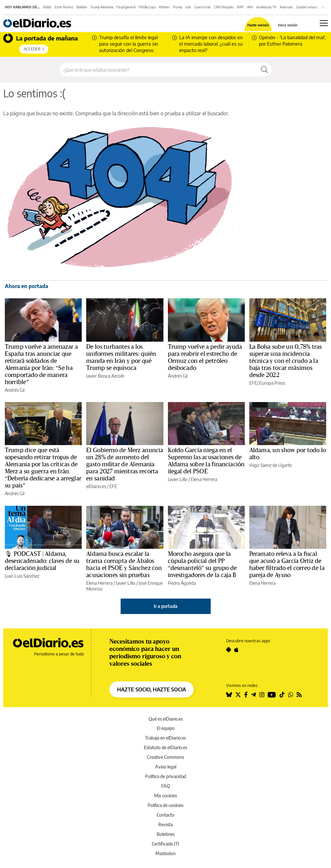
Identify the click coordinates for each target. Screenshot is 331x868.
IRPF (240, 7)
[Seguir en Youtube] (272, 695)
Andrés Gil (15, 390)
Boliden (82, 7)
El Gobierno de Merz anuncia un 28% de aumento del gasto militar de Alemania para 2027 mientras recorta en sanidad (125, 464)
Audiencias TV (267, 7)
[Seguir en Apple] (236, 650)
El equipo (166, 728)
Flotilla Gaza (147, 7)
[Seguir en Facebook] (246, 695)
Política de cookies (165, 805)
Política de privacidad (166, 776)
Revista (165, 824)
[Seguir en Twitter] (238, 695)
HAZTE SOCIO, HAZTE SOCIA (152, 689)
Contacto (165, 815)
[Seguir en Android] (229, 650)
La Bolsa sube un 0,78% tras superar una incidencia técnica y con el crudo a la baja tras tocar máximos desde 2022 (286, 361)
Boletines (166, 834)
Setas (325, 7)
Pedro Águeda (182, 583)
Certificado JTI (165, 844)
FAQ (165, 786)
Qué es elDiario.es (166, 719)
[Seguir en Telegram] (253, 695)
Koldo (47, 7)
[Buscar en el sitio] (158, 70)
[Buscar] (264, 70)
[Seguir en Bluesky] (229, 695)
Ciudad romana (307, 7)
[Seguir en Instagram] (262, 695)
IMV (250, 7)
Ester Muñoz (64, 7)
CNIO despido (224, 7)
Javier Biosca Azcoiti (105, 376)
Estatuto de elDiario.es (165, 747)
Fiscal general (126, 7)
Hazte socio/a (258, 25)
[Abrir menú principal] (324, 23)
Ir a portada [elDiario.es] (166, 606)
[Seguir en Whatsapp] (291, 695)
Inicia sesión (288, 25)
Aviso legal (166, 767)
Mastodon (165, 853)
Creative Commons (165, 757)
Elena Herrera (204, 479)
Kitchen (164, 7)
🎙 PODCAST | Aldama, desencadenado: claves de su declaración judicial (42, 561)
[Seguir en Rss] (299, 695)
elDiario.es (96, 486)
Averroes (286, 7)
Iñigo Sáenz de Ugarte (271, 465)
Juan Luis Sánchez (22, 576)
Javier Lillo (178, 479)
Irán (188, 7)
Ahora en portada (27, 286)
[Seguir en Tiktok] (282, 695)
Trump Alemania (102, 7)
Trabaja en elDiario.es (165, 738)
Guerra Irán (202, 7)
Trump (177, 7)
